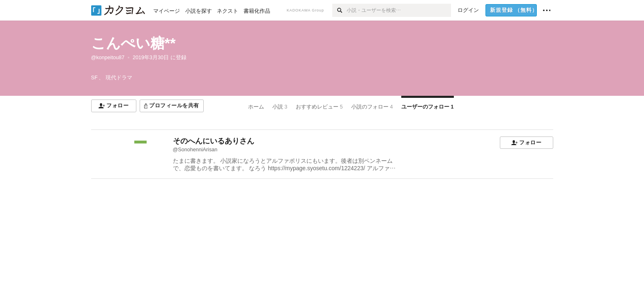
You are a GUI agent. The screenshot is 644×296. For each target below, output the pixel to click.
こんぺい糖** (133, 43)
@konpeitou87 (108, 58)
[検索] (339, 10)
